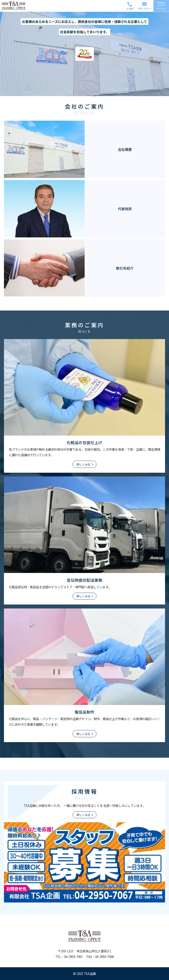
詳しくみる (83, 464)
